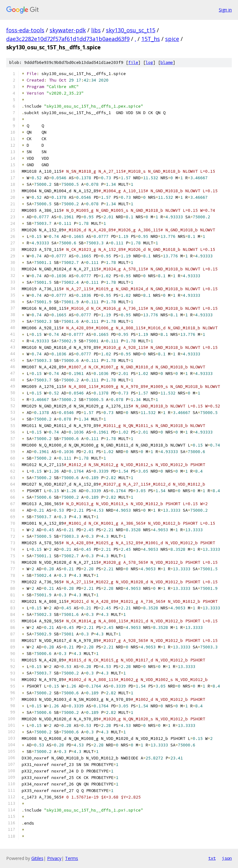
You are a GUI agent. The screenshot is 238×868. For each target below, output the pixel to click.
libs (96, 30)
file (133, 62)
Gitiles (37, 858)
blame (167, 62)
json (227, 858)
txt (212, 858)
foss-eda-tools (25, 30)
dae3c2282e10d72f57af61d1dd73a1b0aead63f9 (68, 39)
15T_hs (151, 39)
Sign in (225, 10)
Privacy (54, 858)
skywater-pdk (68, 30)
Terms (72, 858)
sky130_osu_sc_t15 (131, 30)
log (149, 62)
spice (172, 39)
